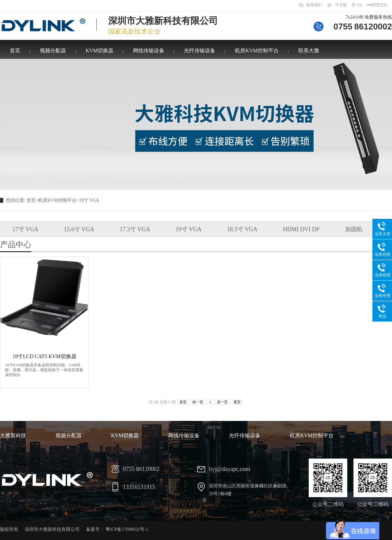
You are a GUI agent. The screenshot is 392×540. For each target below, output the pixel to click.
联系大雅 (309, 51)
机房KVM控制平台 (257, 51)
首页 (15, 51)
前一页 (198, 402)
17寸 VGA (25, 229)
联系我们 (314, 5)
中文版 (341, 5)
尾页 (237, 402)
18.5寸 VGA (242, 229)
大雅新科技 (13, 435)
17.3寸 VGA (135, 229)
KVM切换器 (99, 51)
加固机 (354, 229)
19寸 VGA (89, 200)
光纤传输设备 (200, 51)
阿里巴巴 (380, 5)
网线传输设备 (149, 51)
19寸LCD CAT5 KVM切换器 (44, 356)
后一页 (222, 402)
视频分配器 (53, 51)
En (359, 5)
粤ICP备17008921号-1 (127, 529)
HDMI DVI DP (301, 229)
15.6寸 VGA (79, 229)
